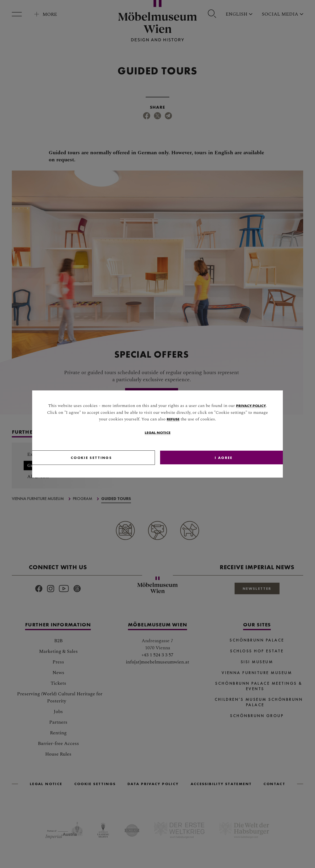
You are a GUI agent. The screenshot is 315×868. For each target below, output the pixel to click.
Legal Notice (158, 433)
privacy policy (251, 406)
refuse (173, 420)
